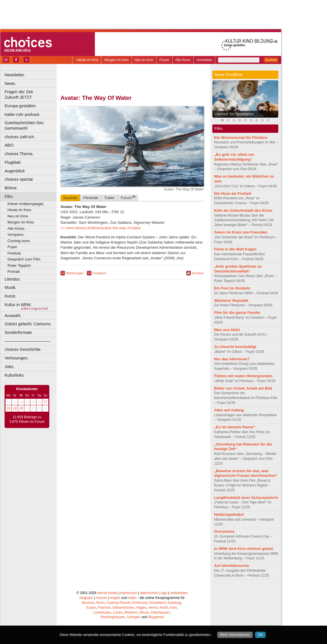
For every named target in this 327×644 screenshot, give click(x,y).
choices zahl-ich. (20, 137)
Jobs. (9, 367)
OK (260, 635)
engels (115, 598)
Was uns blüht (227, 330)
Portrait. (14, 272)
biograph (86, 598)
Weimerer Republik (231, 300)
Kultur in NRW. (18, 305)
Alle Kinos (183, 60)
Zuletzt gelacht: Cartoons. (28, 324)
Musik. (11, 287)
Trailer (109, 198)
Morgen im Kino (116, 60)
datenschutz (149, 593)
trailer (132, 598)
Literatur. (13, 279)
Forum (164, 60)
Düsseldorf (157, 603)
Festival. (14, 253)
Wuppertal (156, 617)
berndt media (107, 593)
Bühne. (11, 188)
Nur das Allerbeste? (232, 359)
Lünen (118, 612)
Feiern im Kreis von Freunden (241, 232)
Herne (153, 608)
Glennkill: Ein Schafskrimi (234, 114)
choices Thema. (19, 154)
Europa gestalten (20, 106)
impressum (129, 593)
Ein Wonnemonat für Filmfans (241, 138)
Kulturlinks (14, 375)
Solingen (134, 617)
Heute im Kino (88, 60)
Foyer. (13, 247)
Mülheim (131, 612)
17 (45, 402)
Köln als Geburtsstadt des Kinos (243, 210)
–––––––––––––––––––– (28, 341)
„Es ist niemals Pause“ (235, 427)
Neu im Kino (144, 60)
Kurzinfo (70, 198)
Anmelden (204, 60)
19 (15, 408)
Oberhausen (160, 612)
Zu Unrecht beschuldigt (235, 347)
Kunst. (10, 296)
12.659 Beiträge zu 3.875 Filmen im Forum (27, 419)
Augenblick (15, 171)
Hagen (141, 608)
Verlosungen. (17, 358)
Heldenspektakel (229, 514)
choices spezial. (19, 179)
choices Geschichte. (23, 349)
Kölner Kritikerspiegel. (26, 204)
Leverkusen (102, 612)
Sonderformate (18, 332)
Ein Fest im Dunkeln (232, 288)
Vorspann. (16, 235)
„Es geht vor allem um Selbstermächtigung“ (234, 157)
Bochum (88, 603)
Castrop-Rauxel (118, 603)
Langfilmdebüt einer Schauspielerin (246, 498)
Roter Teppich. (20, 265)
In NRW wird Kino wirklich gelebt (244, 549)
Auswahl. (13, 316)
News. (10, 83)
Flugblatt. (13, 162)
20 (21, 408)
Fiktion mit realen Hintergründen (243, 376)
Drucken (198, 273)
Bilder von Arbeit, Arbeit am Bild (243, 388)
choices (102, 598)
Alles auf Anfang (229, 410)
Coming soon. (19, 241)
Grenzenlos (224, 531)
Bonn (101, 603)
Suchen (271, 60)
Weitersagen (75, 273)
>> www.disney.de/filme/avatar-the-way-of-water (101, 228)
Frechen (104, 608)
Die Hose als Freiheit (233, 193)
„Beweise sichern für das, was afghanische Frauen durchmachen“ (246, 473)
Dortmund (140, 603)
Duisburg (175, 603)
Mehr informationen (235, 635)
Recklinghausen (113, 617)
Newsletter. (15, 75)
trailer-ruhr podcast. (22, 114)
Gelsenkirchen (123, 608)
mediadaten (179, 593)
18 (8, 408)
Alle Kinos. (16, 228)
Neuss (144, 612)
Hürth (164, 608)
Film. (9, 196)
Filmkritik (91, 198)
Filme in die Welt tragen (235, 249)
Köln (173, 608)
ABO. (9, 145)
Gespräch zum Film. (24, 259)
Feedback (99, 273)
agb (164, 593)
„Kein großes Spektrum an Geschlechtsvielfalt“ (238, 269)
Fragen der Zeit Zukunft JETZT (31, 95)
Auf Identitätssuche (232, 566)
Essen (91, 608)
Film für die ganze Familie (237, 313)
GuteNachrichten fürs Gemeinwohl (24, 126)
